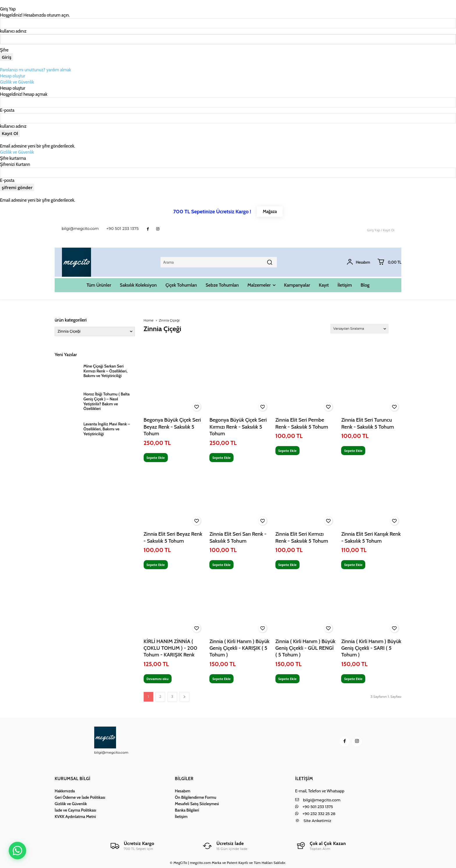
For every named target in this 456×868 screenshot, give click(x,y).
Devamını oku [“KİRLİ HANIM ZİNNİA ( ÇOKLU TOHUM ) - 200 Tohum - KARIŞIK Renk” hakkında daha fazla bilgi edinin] (158, 679)
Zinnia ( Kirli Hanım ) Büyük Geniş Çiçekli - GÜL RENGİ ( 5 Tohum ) (306, 648)
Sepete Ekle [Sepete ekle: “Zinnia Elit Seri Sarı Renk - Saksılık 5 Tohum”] (221, 565)
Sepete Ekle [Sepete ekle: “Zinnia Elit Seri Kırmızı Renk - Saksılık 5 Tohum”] (287, 565)
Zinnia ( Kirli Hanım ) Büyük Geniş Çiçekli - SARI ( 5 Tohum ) (371, 648)
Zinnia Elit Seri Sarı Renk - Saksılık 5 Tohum (238, 537)
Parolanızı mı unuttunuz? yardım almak (35, 70)
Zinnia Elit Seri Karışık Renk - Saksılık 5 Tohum (371, 537)
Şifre (4, 50)
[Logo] (132, 846)
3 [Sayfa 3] (172, 697)
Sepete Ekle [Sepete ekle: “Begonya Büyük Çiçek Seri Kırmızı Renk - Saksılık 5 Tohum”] (221, 458)
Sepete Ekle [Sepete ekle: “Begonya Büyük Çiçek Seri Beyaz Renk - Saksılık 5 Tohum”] (156, 458)
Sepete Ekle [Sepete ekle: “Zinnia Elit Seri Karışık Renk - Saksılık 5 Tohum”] (353, 565)
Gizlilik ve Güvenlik (17, 82)
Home (149, 320)
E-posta (7, 110)
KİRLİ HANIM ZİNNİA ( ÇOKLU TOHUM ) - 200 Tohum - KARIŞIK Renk (171, 648)
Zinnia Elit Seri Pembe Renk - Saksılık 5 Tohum (302, 423)
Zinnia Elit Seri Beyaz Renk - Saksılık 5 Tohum (173, 537)
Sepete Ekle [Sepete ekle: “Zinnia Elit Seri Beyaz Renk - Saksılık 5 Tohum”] (156, 565)
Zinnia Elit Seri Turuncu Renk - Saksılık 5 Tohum (367, 423)
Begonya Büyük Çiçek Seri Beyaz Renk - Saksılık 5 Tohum (172, 427)
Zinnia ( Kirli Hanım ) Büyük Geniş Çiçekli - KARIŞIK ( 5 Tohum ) (239, 648)
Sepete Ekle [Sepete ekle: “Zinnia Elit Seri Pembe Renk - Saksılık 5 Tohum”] (287, 451)
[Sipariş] (359, 329)
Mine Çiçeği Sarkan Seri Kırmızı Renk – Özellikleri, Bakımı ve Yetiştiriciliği (106, 371)
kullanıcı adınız (13, 31)
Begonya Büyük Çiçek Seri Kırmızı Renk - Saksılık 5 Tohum (238, 427)
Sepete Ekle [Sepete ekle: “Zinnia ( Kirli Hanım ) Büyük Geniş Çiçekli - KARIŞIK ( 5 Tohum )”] (221, 679)
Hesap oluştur (13, 76)
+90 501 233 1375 (123, 228)
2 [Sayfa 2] (160, 697)
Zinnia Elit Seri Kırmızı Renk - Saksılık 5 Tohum (302, 537)
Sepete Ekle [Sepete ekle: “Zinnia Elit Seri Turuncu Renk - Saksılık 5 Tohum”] (353, 451)
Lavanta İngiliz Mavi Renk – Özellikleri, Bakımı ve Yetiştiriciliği (107, 429)
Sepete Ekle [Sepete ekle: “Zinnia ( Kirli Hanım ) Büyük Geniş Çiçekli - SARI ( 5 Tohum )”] (353, 679)
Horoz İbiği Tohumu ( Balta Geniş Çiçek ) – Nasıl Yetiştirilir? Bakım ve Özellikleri (107, 401)
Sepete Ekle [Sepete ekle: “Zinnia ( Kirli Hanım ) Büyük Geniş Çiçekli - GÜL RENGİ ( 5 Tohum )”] (287, 679)
